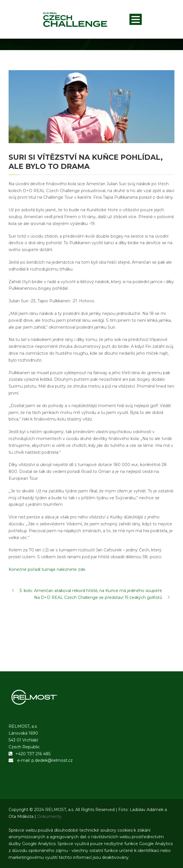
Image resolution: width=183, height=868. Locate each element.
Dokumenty (49, 816)
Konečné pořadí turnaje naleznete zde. (47, 569)
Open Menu (136, 19)
